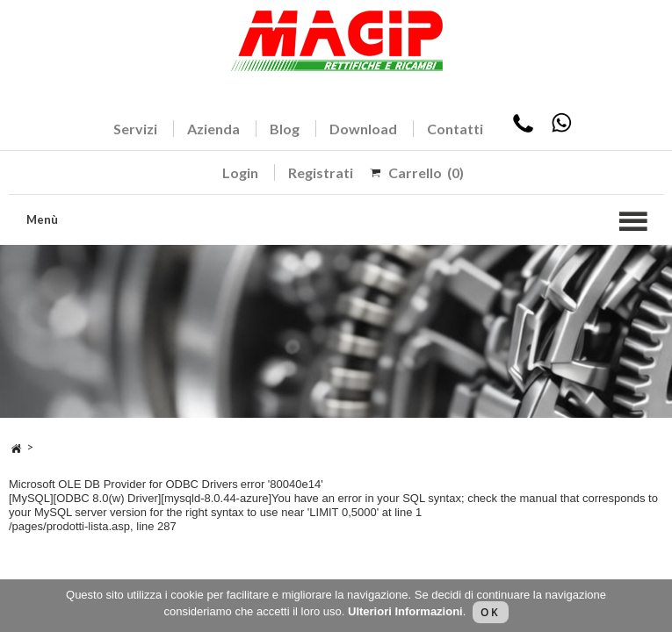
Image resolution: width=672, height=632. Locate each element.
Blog (285, 129)
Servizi (135, 129)
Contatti (455, 129)
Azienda (213, 129)
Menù (42, 219)
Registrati (321, 172)
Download (363, 129)
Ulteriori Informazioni (405, 611)
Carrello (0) (426, 172)
